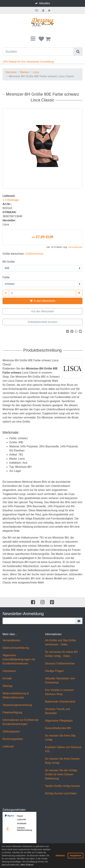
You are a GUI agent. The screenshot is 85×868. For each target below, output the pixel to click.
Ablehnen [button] (60, 856)
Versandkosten (75, 247)
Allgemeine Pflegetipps (59, 721)
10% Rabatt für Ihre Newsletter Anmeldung (28, 62)
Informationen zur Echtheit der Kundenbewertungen (21, 722)
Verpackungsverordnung (17, 705)
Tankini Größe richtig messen (63, 786)
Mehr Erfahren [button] (27, 865)
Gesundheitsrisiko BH (58, 728)
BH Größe (9, 262)
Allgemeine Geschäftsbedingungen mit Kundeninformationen (19, 659)
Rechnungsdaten (13, 739)
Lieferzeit (8, 746)
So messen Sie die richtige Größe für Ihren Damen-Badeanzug (61, 774)
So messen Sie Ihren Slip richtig (60, 738)
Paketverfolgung (12, 712)
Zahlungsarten (11, 731)
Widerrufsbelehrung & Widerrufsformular (16, 695)
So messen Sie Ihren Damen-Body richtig (63, 761)
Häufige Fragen (54, 671)
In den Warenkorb (42, 301)
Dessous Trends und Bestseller (57, 711)
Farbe (6, 277)
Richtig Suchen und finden (61, 793)
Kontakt (7, 678)
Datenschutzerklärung (16, 648)
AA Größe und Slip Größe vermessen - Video (60, 642)
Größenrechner (34, 254)
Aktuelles (44, 3)
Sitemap (8, 686)
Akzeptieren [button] (76, 856)
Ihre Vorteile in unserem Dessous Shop (59, 692)
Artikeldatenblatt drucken (42, 322)
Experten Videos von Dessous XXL (63, 749)
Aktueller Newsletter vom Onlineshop (60, 680)
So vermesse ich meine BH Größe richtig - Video (61, 654)
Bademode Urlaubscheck (60, 702)
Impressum (9, 671)
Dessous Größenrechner (60, 663)
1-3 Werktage (11, 200)
